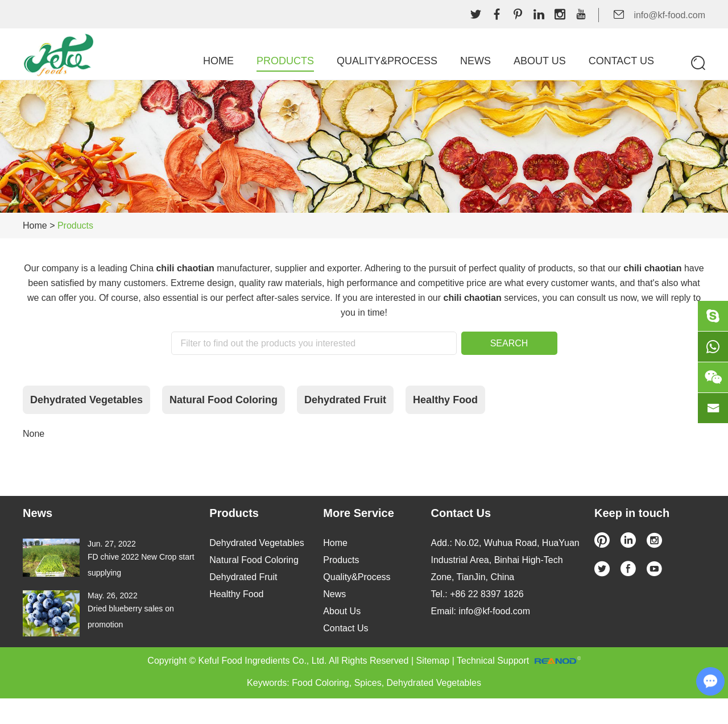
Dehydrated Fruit (345, 400)
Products (285, 61)
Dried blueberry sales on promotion (131, 617)
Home (218, 61)
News (475, 61)
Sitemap (433, 661)
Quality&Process (387, 61)
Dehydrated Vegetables (86, 400)
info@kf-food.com (669, 15)
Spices (368, 683)
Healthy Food (445, 400)
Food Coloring (320, 683)
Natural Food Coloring (224, 400)
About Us (540, 61)
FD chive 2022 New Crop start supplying (141, 565)
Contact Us (621, 61)
